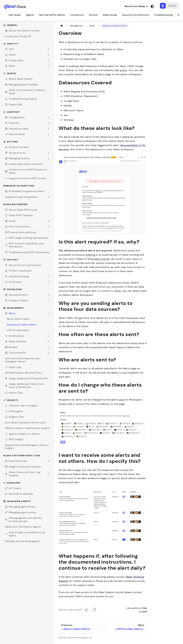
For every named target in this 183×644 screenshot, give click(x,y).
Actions (11, 141)
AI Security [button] (13, 281)
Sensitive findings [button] (17, 276)
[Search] (169, 6)
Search (10, 73)
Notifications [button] (14, 335)
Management (14, 307)
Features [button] (12, 122)
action (123, 70)
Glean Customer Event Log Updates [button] (23, 473)
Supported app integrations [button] (22, 196)
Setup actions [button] (15, 152)
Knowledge (13, 289)
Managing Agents (17, 501)
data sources (102, 258)
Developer (12, 482)
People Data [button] (14, 60)
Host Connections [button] (18, 226)
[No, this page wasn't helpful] (94, 609)
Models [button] (11, 347)
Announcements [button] (17, 294)
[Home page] (62, 25)
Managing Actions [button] (17, 158)
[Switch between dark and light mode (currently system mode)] (152, 6)
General (11, 25)
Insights (11, 400)
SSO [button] (9, 49)
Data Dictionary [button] (16, 460)
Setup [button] (10, 220)
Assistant (12, 111)
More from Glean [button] (135, 6)
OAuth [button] (11, 54)
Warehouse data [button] (17, 128)
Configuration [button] (15, 117)
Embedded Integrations (19, 185)
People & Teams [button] (16, 300)
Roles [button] (10, 65)
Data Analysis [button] (15, 134)
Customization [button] (16, 352)
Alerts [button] (10, 313)
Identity (11, 43)
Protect (11, 259)
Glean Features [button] (16, 341)
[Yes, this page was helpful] (86, 609)
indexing (90, 254)
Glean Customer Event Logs (22, 455)
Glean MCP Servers (15, 204)
